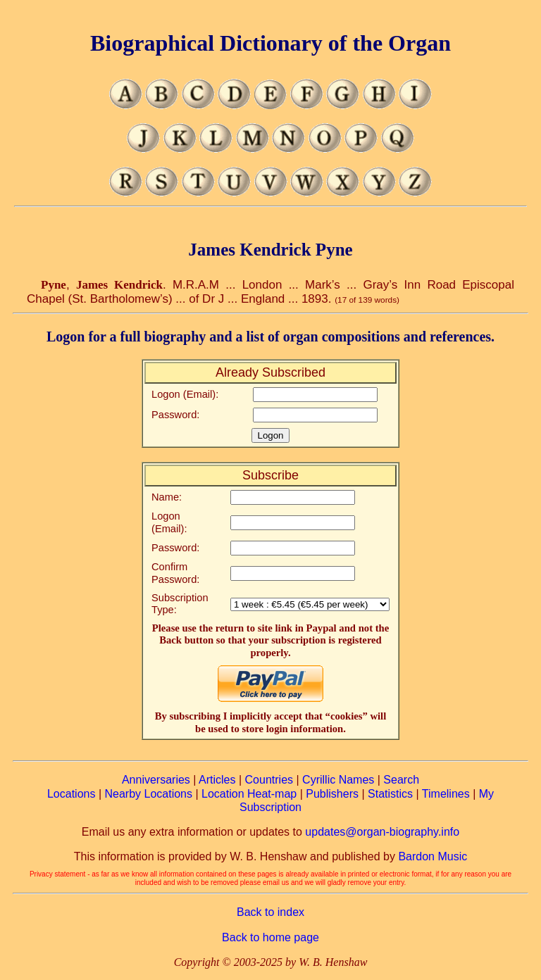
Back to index (270, 912)
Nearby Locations (148, 794)
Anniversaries (156, 780)
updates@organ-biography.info (382, 832)
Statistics (390, 794)
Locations (71, 794)
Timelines (446, 794)
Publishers (332, 794)
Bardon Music (433, 856)
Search (401, 780)
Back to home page (270, 937)
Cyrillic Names (338, 780)
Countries (269, 780)
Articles (217, 780)
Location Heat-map (249, 794)
